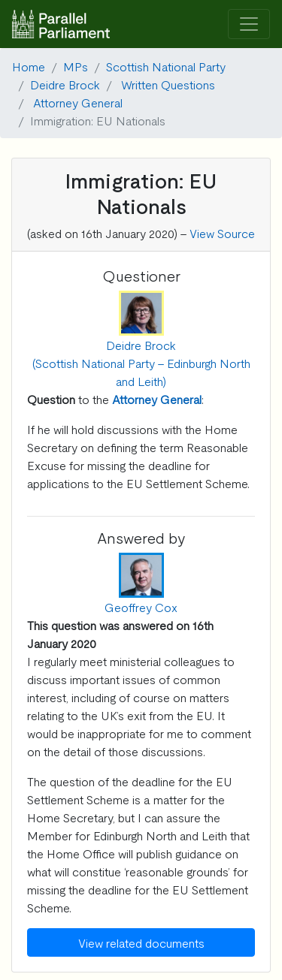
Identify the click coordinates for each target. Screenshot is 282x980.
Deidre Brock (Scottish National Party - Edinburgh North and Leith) (141, 363)
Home (29, 66)
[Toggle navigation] (249, 24)
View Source (222, 233)
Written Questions (168, 84)
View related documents (141, 942)
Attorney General (78, 102)
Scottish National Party (166, 66)
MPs (76, 66)
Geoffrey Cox (141, 607)
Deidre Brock (65, 84)
